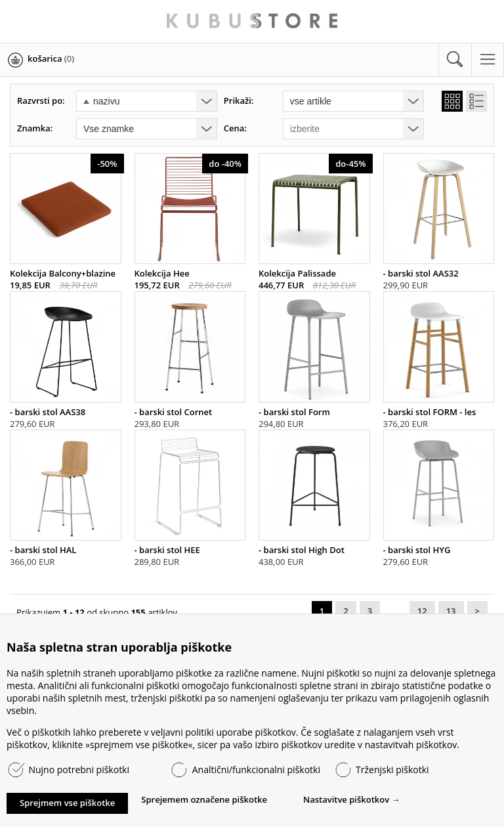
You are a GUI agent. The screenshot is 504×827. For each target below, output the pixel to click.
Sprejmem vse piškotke (67, 803)
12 (422, 611)
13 (451, 611)
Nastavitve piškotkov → (352, 799)
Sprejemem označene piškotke (204, 799)
